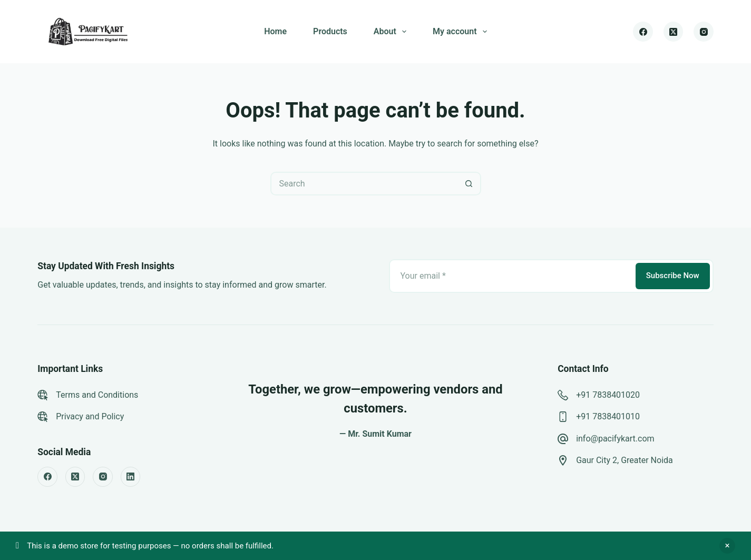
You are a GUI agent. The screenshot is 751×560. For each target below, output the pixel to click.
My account (462, 32)
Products (330, 31)
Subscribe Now (673, 276)
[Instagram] (704, 32)
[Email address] (511, 276)
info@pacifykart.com (615, 439)
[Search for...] (364, 184)
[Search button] (469, 184)
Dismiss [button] (727, 546)
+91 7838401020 (608, 395)
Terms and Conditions (97, 395)
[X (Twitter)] (674, 32)
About (392, 32)
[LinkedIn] (131, 477)
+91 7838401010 (608, 416)
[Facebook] (643, 32)
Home (275, 31)
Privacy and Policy (90, 416)
